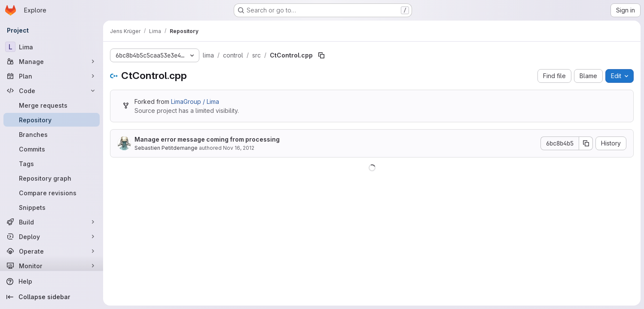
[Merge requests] (52, 105)
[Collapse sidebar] (52, 297)
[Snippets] (52, 207)
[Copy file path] (321, 55)
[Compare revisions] (52, 193)
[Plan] (52, 76)
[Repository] (52, 120)
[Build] (52, 222)
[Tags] (52, 164)
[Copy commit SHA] (586, 143)
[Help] (52, 282)
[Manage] (52, 61)
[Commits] (52, 149)
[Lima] (52, 47)
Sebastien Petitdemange (166, 148)
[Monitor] (52, 266)
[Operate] (52, 251)
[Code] (52, 91)
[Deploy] (52, 236)
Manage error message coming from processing (207, 139)
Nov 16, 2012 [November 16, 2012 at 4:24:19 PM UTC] (239, 148)
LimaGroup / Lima (195, 101)
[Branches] (52, 134)
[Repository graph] (52, 178)
